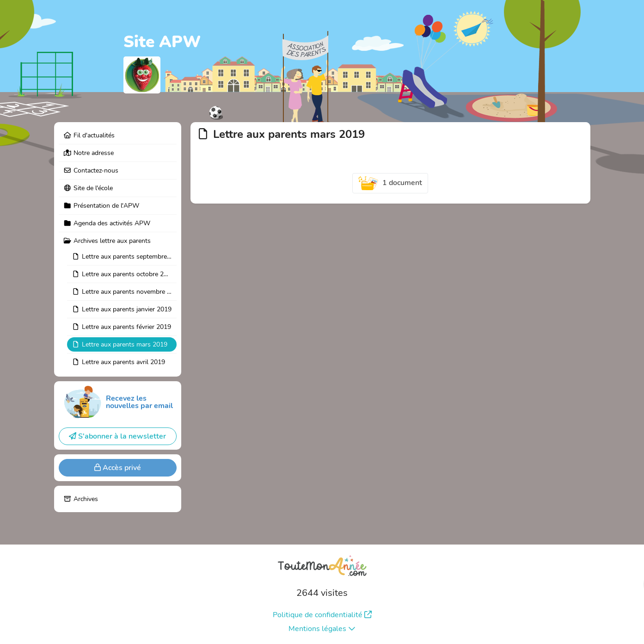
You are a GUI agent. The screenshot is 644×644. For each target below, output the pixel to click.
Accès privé (118, 468)
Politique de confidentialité (322, 615)
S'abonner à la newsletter (117, 436)
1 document (390, 183)
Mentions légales (322, 629)
